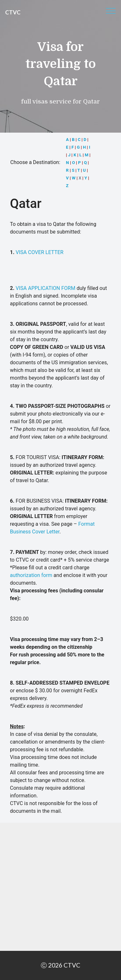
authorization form (31, 575)
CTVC (13, 12)
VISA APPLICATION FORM (46, 288)
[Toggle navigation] (111, 11)
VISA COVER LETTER (40, 252)
